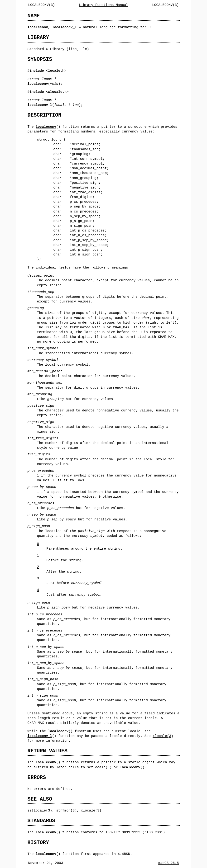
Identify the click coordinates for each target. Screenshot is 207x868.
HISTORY (38, 842)
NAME (34, 16)
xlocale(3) (163, 736)
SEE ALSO (40, 799)
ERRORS (37, 777)
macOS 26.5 (168, 863)
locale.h (56, 71)
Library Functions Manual (103, 5)
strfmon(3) (66, 810)
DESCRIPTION (44, 115)
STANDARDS (41, 821)
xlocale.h (57, 92)
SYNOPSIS (40, 59)
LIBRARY (38, 37)
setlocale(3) (99, 767)
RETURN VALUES (48, 751)
